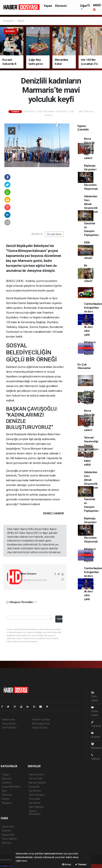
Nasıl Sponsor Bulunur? (89, 292)
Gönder (60, 619)
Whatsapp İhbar (41, 724)
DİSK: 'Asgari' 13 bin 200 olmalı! (88, 250)
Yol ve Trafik (36, 779)
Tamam (81, 864)
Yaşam (48, 6)
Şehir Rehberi (36, 807)
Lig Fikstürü (35, 791)
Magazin (7, 803)
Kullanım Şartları (41, 719)
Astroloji (6, 843)
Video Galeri (95, 711)
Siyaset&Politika (11, 787)
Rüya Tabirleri (9, 839)
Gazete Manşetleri (35, 812)
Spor (4, 791)
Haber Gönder (40, 728)
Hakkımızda (8, 719)
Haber (88, 381)
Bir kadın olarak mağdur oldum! (89, 273)
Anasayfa (9, 21)
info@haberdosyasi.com (33, 580)
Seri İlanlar (35, 803)
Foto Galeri (95, 696)
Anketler (7, 831)
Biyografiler (8, 835)
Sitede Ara (8, 827)
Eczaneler (34, 787)
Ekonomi (61, 6)
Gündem (7, 783)
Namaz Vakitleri (38, 783)
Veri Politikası (9, 728)
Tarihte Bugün (37, 795)
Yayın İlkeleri (9, 724)
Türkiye (21, 21)
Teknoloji (7, 795)
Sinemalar (35, 799)
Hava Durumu (36, 775)
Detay (67, 864)
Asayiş (6, 799)
